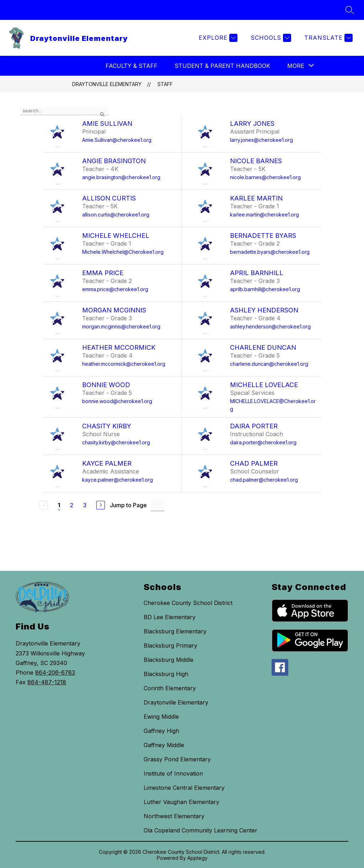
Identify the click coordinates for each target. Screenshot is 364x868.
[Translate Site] (328, 38)
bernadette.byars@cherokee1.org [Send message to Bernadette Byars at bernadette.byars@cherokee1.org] (270, 252)
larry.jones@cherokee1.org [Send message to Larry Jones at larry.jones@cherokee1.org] (261, 140)
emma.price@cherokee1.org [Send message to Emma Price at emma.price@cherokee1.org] (115, 289)
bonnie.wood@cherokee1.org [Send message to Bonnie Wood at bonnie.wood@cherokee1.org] (117, 401)
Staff (165, 84)
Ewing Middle (161, 717)
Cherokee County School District (188, 603)
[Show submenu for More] (296, 66)
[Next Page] (101, 505)
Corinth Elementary (170, 688)
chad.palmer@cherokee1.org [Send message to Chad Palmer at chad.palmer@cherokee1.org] (264, 480)
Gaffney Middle (164, 745)
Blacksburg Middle (168, 660)
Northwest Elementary (174, 816)
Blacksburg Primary (170, 645)
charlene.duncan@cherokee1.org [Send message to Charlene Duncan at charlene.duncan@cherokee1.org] (269, 364)
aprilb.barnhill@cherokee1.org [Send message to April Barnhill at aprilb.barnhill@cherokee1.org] (265, 289)
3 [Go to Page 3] (85, 505)
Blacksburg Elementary (175, 631)
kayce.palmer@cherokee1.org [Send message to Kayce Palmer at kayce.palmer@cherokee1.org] (117, 480)
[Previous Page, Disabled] (44, 505)
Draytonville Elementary (107, 84)
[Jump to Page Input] (157, 505)
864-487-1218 (47, 682)
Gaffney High (161, 731)
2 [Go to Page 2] (72, 505)
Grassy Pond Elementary (177, 759)
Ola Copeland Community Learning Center (200, 830)
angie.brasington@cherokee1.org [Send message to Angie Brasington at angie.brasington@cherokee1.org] (121, 177)
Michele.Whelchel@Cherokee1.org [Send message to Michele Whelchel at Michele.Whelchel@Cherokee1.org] (123, 252)
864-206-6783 (55, 673)
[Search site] (350, 10)
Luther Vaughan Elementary (181, 802)
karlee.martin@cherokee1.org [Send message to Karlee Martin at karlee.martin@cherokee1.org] (264, 215)
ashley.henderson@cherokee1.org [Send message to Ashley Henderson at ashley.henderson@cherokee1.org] (270, 326)
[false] (64, 111)
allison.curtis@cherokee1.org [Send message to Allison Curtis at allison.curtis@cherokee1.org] (116, 215)
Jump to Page (128, 505)
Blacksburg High (166, 674)
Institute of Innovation (173, 773)
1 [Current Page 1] (59, 505)
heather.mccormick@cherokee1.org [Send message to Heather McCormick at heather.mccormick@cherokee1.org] (124, 364)
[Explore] (217, 38)
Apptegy (197, 858)
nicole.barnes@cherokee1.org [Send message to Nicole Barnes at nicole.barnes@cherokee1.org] (265, 177)
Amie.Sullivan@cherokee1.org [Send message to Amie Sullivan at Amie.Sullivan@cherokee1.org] (117, 140)
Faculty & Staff (132, 66)
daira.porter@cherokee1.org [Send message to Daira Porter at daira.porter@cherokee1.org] (263, 442)
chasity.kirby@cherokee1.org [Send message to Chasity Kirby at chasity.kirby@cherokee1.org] (116, 442)
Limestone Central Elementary (184, 788)
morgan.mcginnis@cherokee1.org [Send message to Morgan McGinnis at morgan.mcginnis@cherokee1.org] (121, 326)
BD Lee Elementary (170, 617)
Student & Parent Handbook (222, 66)
